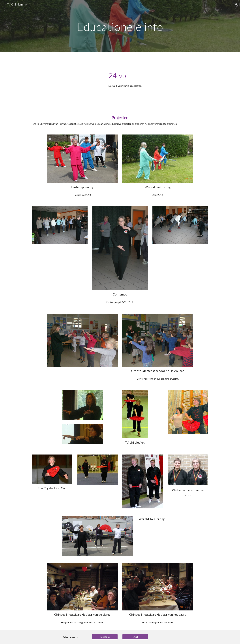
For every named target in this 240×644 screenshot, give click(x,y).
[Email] (135, 637)
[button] (236, 4)
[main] (120, 26)
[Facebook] (105, 637)
